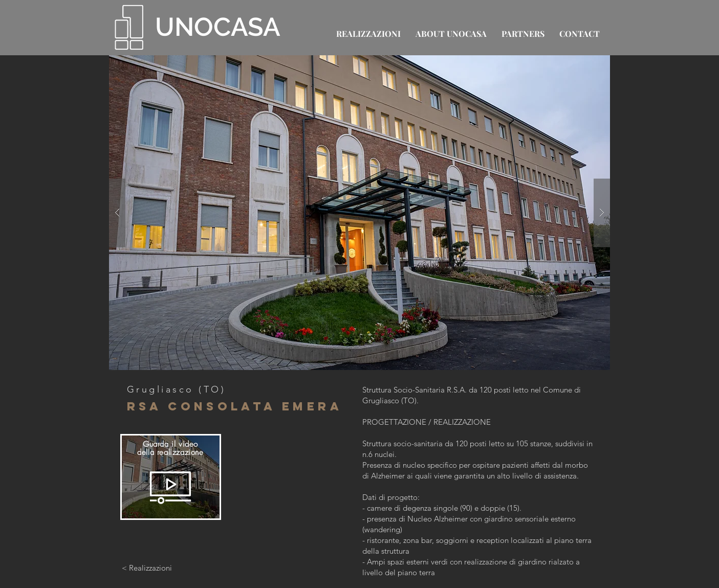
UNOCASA (218, 27)
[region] (171, 477)
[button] (359, 213)
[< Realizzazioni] (147, 568)
